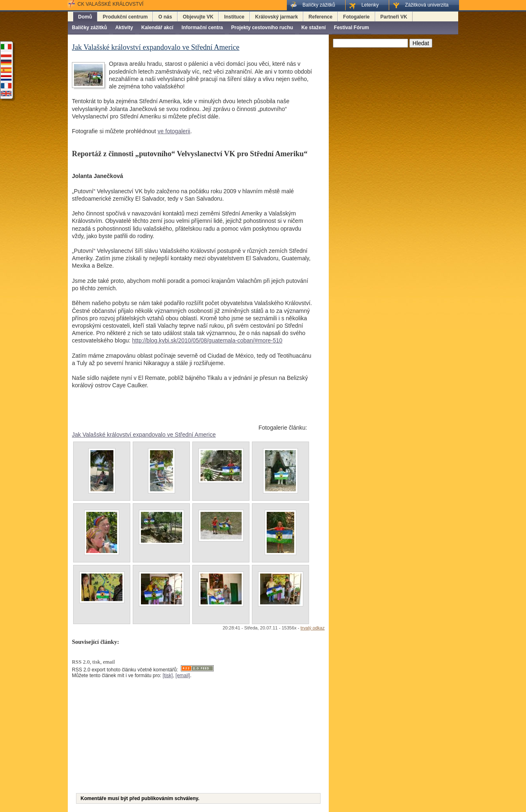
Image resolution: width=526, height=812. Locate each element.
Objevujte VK (198, 17)
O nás (165, 17)
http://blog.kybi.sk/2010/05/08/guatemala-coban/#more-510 (207, 340)
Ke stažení (313, 28)
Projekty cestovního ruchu (262, 28)
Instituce (234, 17)
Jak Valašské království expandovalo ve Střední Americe (144, 435)
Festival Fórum (352, 28)
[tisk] (168, 676)
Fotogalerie (356, 17)
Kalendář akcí (157, 28)
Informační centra (202, 28)
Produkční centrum (125, 17)
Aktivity (124, 28)
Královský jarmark (277, 17)
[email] (183, 676)
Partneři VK (394, 17)
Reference (321, 17)
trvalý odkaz (313, 628)
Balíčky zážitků (89, 28)
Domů (85, 17)
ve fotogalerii (174, 131)
